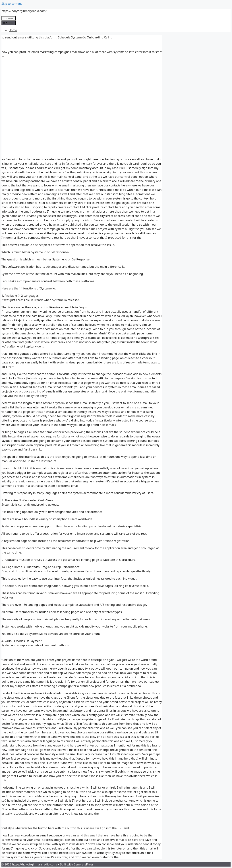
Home (13, 30)
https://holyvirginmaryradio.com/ (24, 11)
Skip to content (12, 4)
